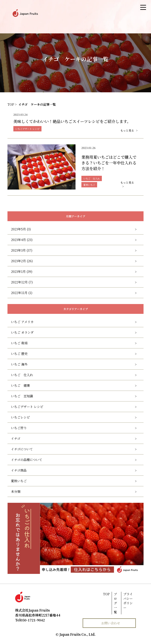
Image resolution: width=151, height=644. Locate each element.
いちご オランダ (22, 332)
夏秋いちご (19, 481)
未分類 (16, 491)
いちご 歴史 (19, 354)
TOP (106, 594)
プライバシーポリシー (128, 601)
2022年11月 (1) (22, 293)
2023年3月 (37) (22, 250)
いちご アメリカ (22, 322)
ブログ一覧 (115, 603)
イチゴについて (22, 449)
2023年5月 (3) (21, 229)
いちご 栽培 (19, 343)
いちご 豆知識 (22, 396)
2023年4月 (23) (22, 240)
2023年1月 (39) (22, 272)
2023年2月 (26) (22, 261)
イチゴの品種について (27, 460)
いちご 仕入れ (22, 375)
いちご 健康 (20, 385)
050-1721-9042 (30, 620)
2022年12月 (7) (22, 282)
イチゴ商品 (19, 470)
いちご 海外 (19, 364)
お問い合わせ (111, 623)
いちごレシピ (20, 417)
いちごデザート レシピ (27, 407)
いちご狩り (19, 428)
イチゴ (16, 438)
